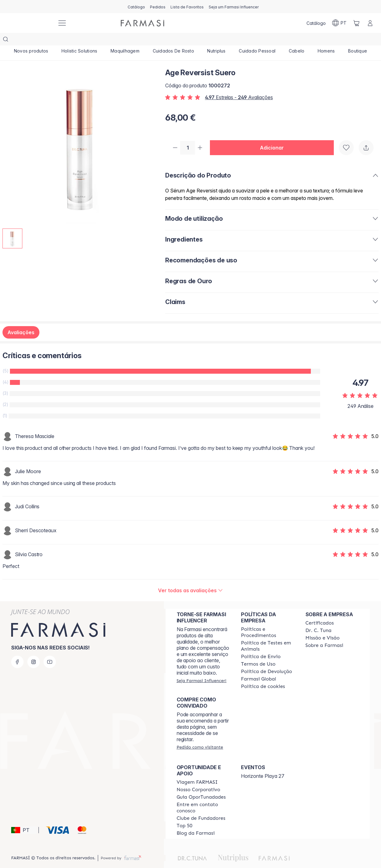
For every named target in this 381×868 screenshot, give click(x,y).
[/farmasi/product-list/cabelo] (296, 40)
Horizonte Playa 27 (263, 764)
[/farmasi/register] (158, 7)
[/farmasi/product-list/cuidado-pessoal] (257, 40)
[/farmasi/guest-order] (200, 735)
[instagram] (34, 650)
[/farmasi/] (29, 23)
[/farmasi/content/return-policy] (266, 660)
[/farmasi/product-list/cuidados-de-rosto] (173, 40)
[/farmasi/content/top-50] (185, 814)
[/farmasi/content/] (263, 675)
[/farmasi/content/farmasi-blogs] (196, 821)
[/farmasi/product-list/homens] (326, 40)
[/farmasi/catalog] (136, 7)
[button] (274, 136)
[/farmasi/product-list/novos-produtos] (31, 40)
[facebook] (17, 650)
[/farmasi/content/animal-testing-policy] (268, 634)
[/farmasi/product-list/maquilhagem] (125, 40)
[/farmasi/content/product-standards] (320, 611)
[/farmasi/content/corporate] (259, 667)
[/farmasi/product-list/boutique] (358, 40)
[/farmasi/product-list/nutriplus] (216, 40)
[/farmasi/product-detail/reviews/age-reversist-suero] (190, 579)
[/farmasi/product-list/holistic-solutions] (79, 40)
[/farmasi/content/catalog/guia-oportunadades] (201, 785)
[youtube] (50, 650)
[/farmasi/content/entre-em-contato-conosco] (203, 796)
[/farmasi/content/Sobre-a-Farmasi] (324, 634)
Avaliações (21, 321)
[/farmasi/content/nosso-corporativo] (199, 778)
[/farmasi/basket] (356, 23)
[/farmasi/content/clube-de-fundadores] (201, 806)
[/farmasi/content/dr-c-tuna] (319, 619)
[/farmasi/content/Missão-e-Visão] (323, 626)
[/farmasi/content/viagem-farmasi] (197, 770)
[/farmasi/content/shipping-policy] (261, 645)
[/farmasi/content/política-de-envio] (258, 652)
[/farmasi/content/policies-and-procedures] (268, 621)
